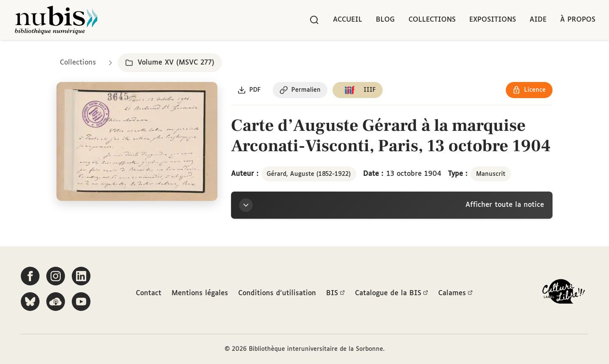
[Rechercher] (314, 20)
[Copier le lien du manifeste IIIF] (358, 90)
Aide (538, 20)
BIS (336, 293)
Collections (432, 20)
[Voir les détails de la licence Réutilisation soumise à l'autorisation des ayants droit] (529, 90)
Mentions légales (200, 293)
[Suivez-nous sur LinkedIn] (81, 276)
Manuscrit (491, 174)
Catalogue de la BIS (392, 293)
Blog (385, 20)
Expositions (493, 20)
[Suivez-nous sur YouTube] (81, 302)
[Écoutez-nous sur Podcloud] (56, 302)
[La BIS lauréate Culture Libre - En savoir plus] (564, 293)
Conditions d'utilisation (277, 293)
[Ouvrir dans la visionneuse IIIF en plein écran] (137, 142)
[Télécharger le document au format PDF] (250, 90)
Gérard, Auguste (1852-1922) (309, 174)
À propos (578, 20)
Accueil (348, 20)
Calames (455, 293)
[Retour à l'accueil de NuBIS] (56, 20)
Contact (149, 293)
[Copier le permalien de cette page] (300, 90)
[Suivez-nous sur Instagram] (56, 276)
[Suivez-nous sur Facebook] (30, 276)
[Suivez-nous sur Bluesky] (30, 302)
